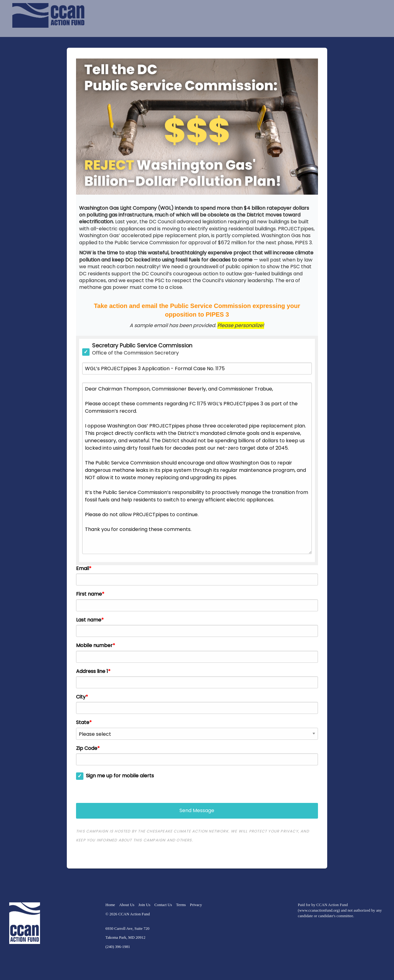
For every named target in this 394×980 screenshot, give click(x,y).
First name (89, 594)
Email (82, 569)
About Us (127, 905)
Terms (181, 905)
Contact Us (163, 905)
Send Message (197, 810)
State (83, 723)
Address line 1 (92, 671)
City (81, 697)
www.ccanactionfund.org (319, 910)
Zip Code (87, 748)
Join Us (145, 905)
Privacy (196, 905)
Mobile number (94, 646)
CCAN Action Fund (134, 914)
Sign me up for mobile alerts (120, 776)
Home (110, 905)
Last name (89, 620)
